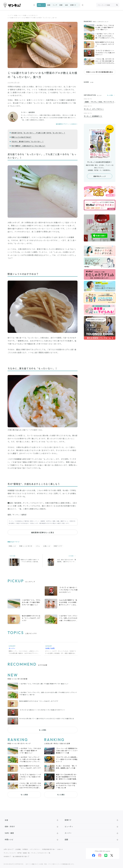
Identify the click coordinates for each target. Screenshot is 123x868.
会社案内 (6, 856)
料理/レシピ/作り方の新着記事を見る (100, 72)
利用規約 (25, 849)
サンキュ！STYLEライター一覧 (41, 853)
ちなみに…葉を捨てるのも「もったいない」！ (28, 141)
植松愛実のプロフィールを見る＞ (67, 124)
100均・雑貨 (32, 833)
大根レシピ (47, 546)
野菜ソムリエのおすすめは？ (21, 137)
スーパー (91, 833)
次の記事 (72, 556)
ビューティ (91, 826)
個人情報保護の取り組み (20, 856)
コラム (38, 546)
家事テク (73, 5)
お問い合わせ (8, 849)
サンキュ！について (10, 853)
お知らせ (60, 849)
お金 (66, 5)
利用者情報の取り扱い (49, 849)
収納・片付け (32, 826)
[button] (34, 5)
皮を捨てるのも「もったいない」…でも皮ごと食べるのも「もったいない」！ (38, 133)
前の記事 (12, 556)
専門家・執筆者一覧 (23, 853)
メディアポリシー (35, 849)
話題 (49, 5)
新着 (61, 5)
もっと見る (43, 730)
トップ (55, 5)
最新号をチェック (100, 176)
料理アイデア (58, 546)
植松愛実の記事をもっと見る (43, 532)
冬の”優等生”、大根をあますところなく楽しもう (28, 146)
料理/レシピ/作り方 (29, 15)
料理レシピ (41, 5)
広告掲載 (18, 849)
